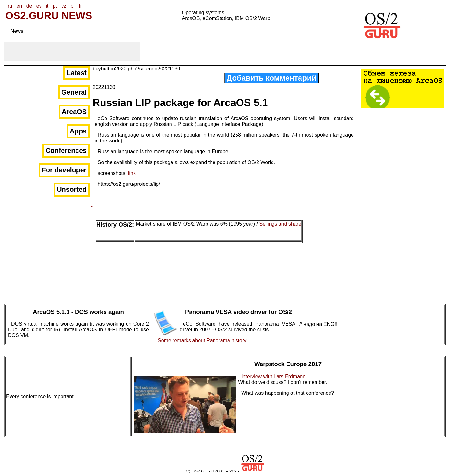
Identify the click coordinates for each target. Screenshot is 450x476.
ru (10, 6)
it (47, 6)
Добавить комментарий (272, 78)
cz (64, 6)
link (132, 173)
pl (72, 6)
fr (80, 6)
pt (55, 6)
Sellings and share (280, 224)
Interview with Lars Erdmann (273, 376)
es (39, 6)
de (29, 6)
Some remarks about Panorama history (202, 340)
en (19, 6)
